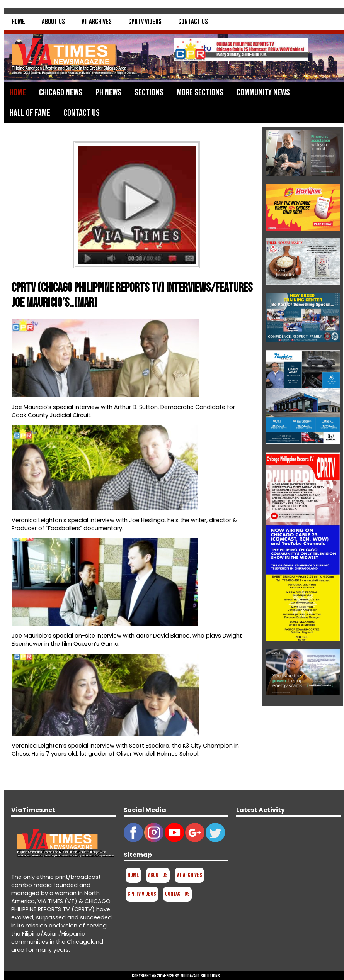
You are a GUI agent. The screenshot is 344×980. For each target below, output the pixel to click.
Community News (263, 92)
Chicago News (61, 92)
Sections (149, 92)
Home (18, 22)
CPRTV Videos (145, 22)
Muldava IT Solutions (200, 976)
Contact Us (193, 22)
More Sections (200, 92)
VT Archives (97, 22)
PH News (108, 92)
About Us (53, 22)
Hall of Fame (30, 113)
